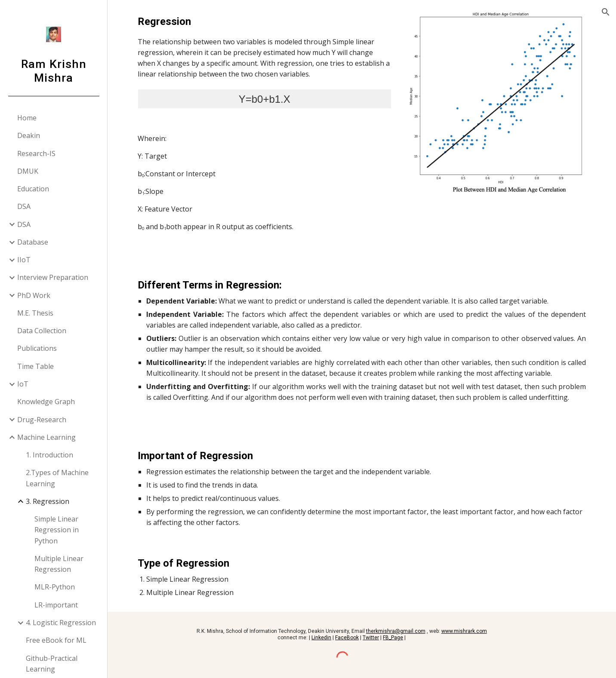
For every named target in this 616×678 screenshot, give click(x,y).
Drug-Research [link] (42, 420)
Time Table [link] (35, 366)
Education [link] (33, 189)
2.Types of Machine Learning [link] (57, 478)
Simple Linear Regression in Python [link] (57, 530)
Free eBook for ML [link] (56, 640)
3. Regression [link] (48, 501)
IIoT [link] (24, 260)
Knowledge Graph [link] (46, 402)
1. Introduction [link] (49, 455)
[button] (606, 12)
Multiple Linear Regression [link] (59, 564)
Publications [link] (37, 348)
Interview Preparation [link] (53, 277)
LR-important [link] (56, 605)
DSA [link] (24, 206)
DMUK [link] (28, 171)
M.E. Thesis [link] (35, 313)
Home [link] (27, 118)
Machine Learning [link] (46, 437)
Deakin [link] (29, 135)
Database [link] (33, 242)
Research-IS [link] (36, 153)
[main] (265, 132)
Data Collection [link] (42, 331)
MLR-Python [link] (55, 587)
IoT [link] (23, 384)
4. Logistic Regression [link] (61, 623)
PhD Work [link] (34, 295)
